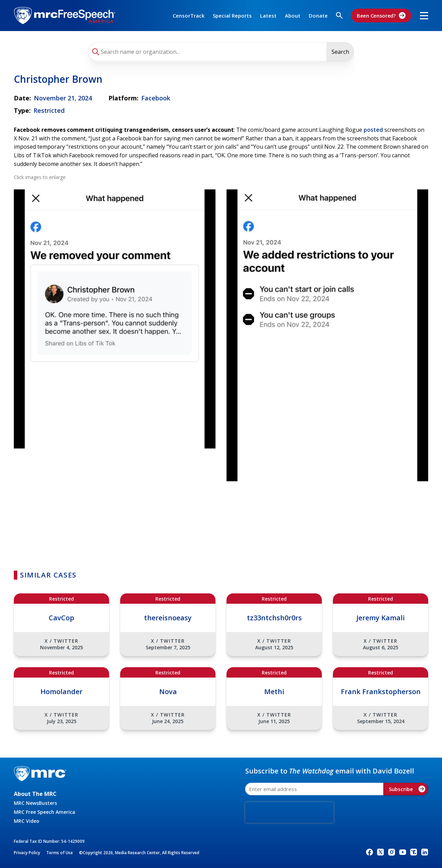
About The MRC (35, 794)
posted (373, 130)
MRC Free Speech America (45, 812)
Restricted (49, 110)
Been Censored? (381, 16)
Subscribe (407, 789)
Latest (268, 16)
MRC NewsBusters (35, 803)
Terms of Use (60, 853)
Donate (318, 16)
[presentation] (289, 812)
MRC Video (27, 821)
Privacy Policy (27, 853)
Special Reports (232, 16)
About (293, 16)
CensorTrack (189, 16)
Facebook (156, 98)
